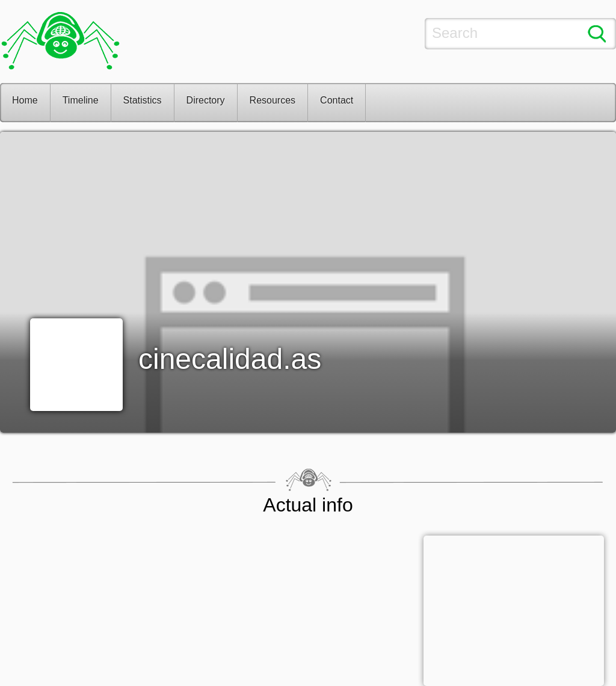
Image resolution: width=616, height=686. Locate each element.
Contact (337, 100)
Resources (273, 100)
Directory (206, 100)
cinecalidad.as (230, 359)
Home (25, 100)
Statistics (143, 100)
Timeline (81, 100)
